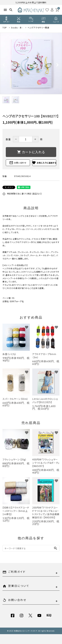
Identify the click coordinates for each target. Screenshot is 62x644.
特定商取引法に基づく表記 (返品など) (22, 194)
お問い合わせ (18, 163)
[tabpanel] (31, 63)
